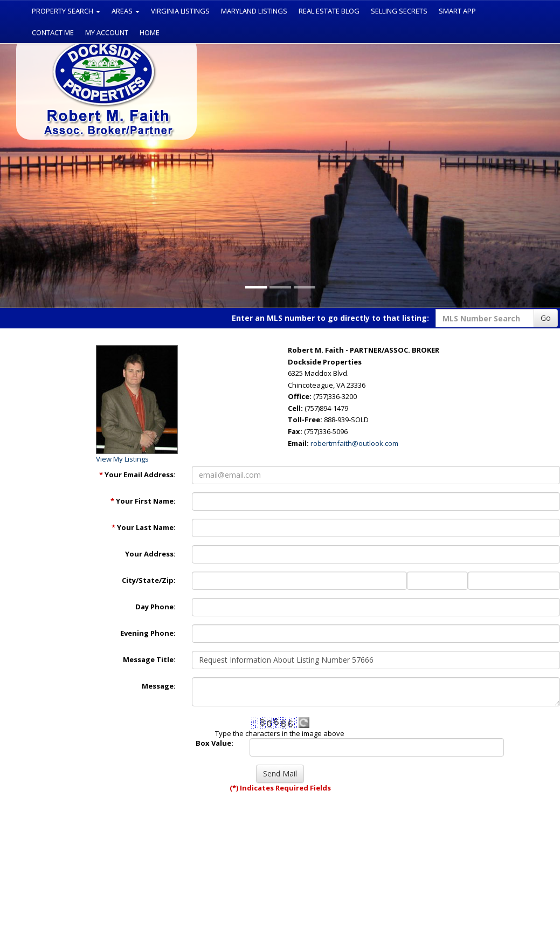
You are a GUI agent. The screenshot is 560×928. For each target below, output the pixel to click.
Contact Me (53, 32)
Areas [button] (126, 11)
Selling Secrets (399, 11)
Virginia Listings (180, 11)
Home (150, 32)
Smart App (457, 11)
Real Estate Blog (329, 11)
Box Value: (215, 743)
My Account (107, 32)
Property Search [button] (66, 11)
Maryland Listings (254, 11)
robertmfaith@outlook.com (354, 443)
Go (546, 318)
